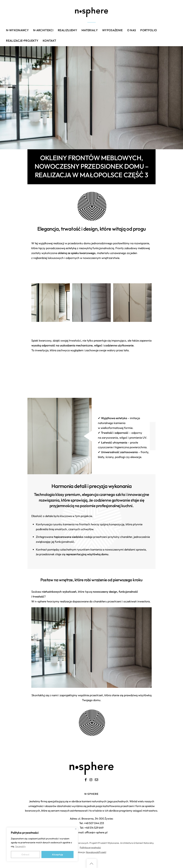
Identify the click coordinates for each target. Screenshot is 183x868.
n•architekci (43, 30)
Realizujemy (67, 30)
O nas (132, 30)
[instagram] (91, 779)
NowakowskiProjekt (96, 852)
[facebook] (86, 779)
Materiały (90, 30)
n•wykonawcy (17, 30)
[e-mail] (96, 779)
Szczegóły (20, 846)
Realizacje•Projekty (22, 41)
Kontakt (49, 41)
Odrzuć (25, 855)
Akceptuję (57, 855)
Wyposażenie (112, 30)
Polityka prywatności (90, 848)
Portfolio (149, 30)
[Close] (76, 829)
